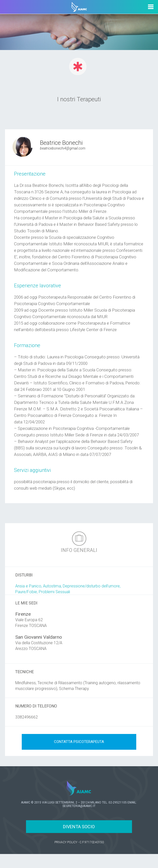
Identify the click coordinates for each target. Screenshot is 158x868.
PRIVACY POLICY (66, 842)
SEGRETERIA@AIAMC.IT (79, 806)
